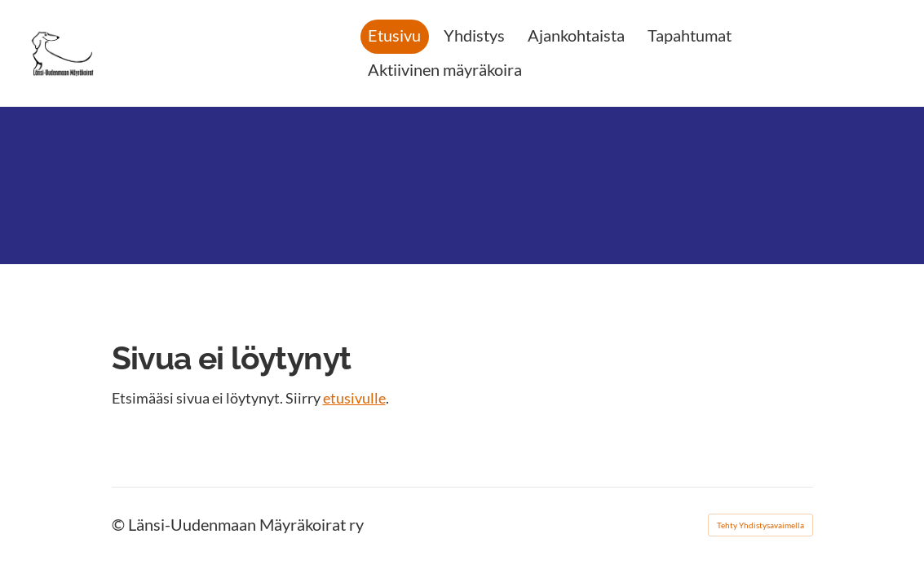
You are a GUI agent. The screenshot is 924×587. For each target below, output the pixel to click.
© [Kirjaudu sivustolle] (120, 524)
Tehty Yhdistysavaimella (760, 525)
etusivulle (354, 398)
